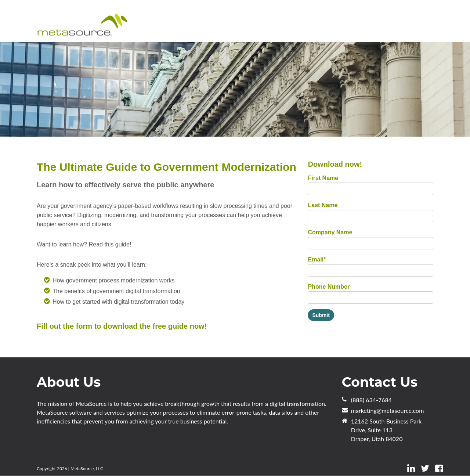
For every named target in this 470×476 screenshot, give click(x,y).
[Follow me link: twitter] (425, 468)
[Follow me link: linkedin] (411, 468)
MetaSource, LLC (87, 468)
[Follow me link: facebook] (439, 468)
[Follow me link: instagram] (449, 468)
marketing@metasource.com (388, 410)
